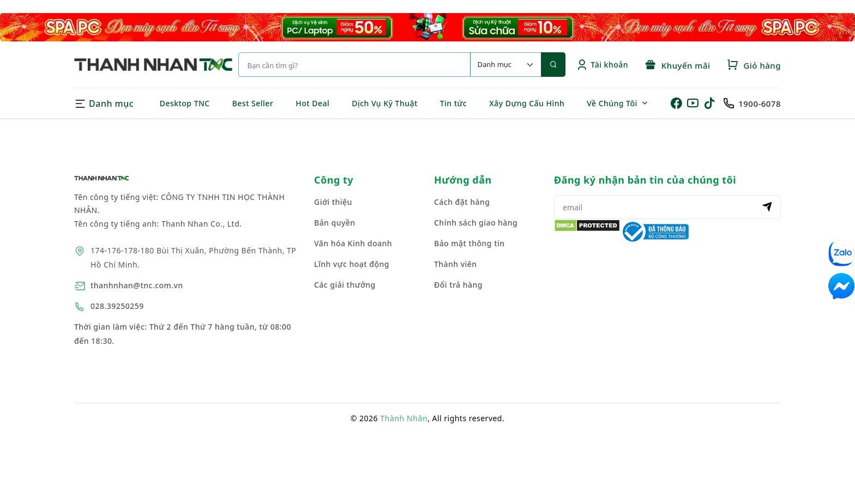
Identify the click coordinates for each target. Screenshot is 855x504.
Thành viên (456, 264)
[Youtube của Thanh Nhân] (694, 104)
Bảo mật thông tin (469, 243)
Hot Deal (312, 103)
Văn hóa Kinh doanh (353, 243)
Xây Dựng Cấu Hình (527, 103)
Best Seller (253, 103)
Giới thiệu (333, 202)
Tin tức (453, 103)
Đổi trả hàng (458, 285)
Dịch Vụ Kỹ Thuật (385, 103)
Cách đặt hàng (462, 202)
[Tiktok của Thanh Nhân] (712, 104)
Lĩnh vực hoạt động (352, 264)
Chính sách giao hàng (476, 223)
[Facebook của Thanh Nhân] (678, 104)
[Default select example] (505, 65)
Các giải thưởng (345, 285)
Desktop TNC (185, 103)
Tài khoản (602, 65)
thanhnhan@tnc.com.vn (137, 285)
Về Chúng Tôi (612, 103)
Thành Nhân (404, 418)
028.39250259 (117, 306)
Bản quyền (335, 223)
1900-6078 (760, 104)
